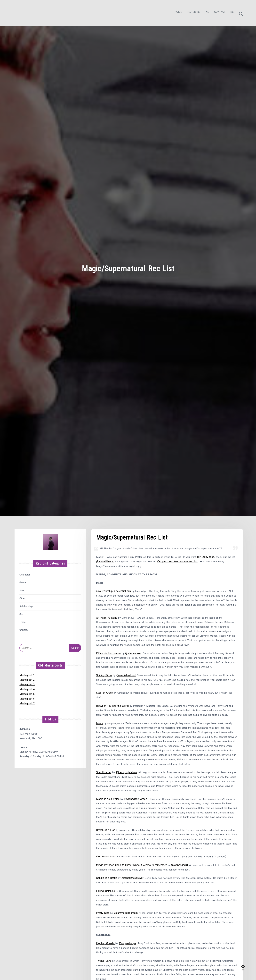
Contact (217, 13)
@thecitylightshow (127, 793)
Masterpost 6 (27, 698)
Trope (23, 621)
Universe (24, 629)
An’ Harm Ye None (107, 619)
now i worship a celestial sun (113, 592)
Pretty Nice (103, 938)
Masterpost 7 (27, 702)
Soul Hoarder (104, 793)
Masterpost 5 (27, 693)
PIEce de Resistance (108, 661)
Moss (100, 738)
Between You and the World (112, 715)
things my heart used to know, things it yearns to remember (132, 889)
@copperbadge (128, 970)
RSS (230, 13)
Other (22, 597)
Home (175, 13)
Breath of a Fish (106, 853)
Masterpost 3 (27, 683)
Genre (23, 582)
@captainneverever (133, 902)
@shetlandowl (134, 661)
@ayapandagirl (180, 889)
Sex (21, 613)
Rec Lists (190, 13)
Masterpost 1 (27, 674)
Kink (22, 590)
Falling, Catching (106, 916)
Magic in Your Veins (108, 821)
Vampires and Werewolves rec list (184, 561)
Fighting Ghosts (106, 970)
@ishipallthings (109, 561)
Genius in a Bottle (107, 902)
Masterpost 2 (27, 679)
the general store (107, 880)
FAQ (204, 13)
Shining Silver (104, 683)
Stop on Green (105, 701)
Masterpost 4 (27, 688)
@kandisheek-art (126, 683)
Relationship (26, 605)
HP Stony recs (210, 556)
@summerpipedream (126, 938)
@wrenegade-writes (136, 821)
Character (25, 574)
